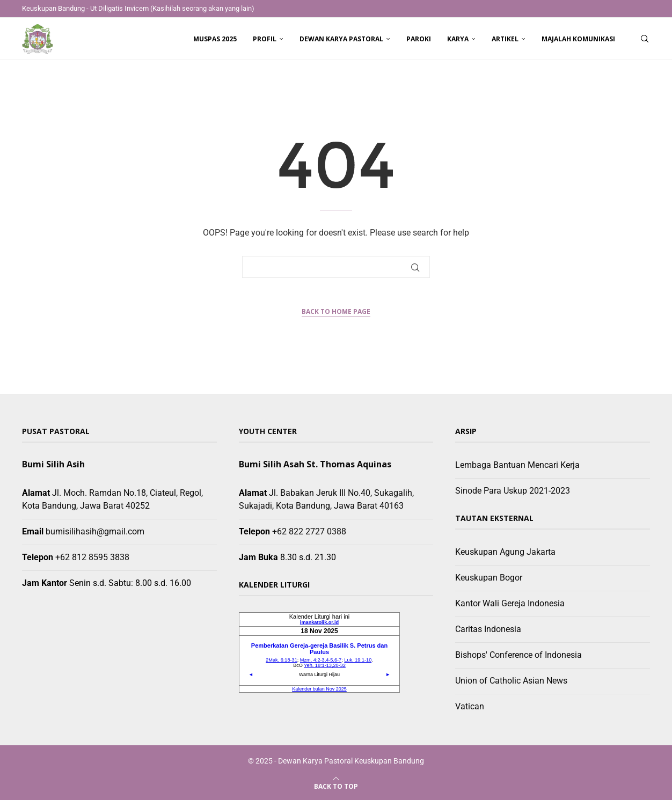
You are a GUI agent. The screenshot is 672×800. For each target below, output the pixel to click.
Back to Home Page (336, 311)
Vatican (470, 706)
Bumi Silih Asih (53, 464)
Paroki (419, 39)
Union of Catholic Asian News (511, 681)
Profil (265, 39)
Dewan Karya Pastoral (341, 39)
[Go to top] (336, 786)
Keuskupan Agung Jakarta (505, 552)
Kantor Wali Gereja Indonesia (510, 603)
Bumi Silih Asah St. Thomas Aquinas (315, 464)
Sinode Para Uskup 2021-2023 (513, 491)
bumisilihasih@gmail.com (95, 531)
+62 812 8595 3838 (92, 557)
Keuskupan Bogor (489, 578)
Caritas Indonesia (488, 629)
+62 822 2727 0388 (309, 531)
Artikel (505, 39)
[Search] (645, 39)
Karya (458, 39)
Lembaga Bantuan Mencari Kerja (517, 465)
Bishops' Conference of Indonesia (518, 655)
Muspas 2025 (215, 39)
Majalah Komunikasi (578, 39)
